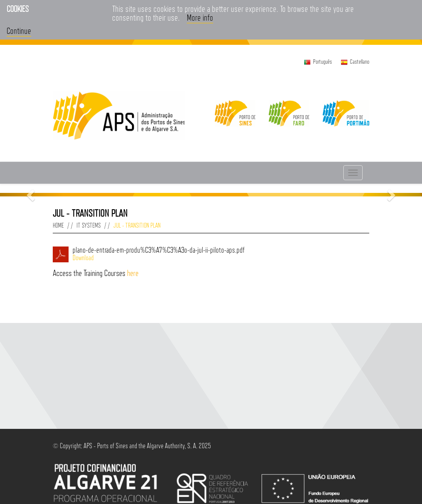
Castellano (360, 62)
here (133, 273)
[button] (32, 195)
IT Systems (89, 225)
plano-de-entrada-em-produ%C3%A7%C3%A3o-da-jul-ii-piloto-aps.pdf (221, 254)
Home (58, 225)
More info (200, 18)
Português (322, 62)
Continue (19, 31)
